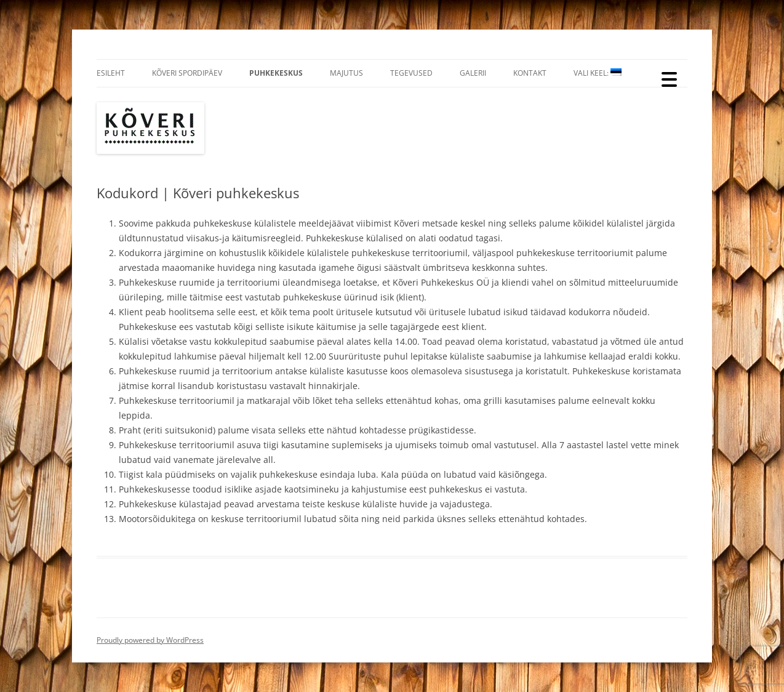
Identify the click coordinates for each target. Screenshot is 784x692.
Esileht (111, 73)
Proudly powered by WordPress (150, 640)
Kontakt (530, 73)
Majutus (346, 73)
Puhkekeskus (276, 73)
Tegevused (411, 73)
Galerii (473, 73)
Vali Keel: (598, 73)
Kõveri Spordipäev (187, 73)
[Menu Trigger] (669, 78)
